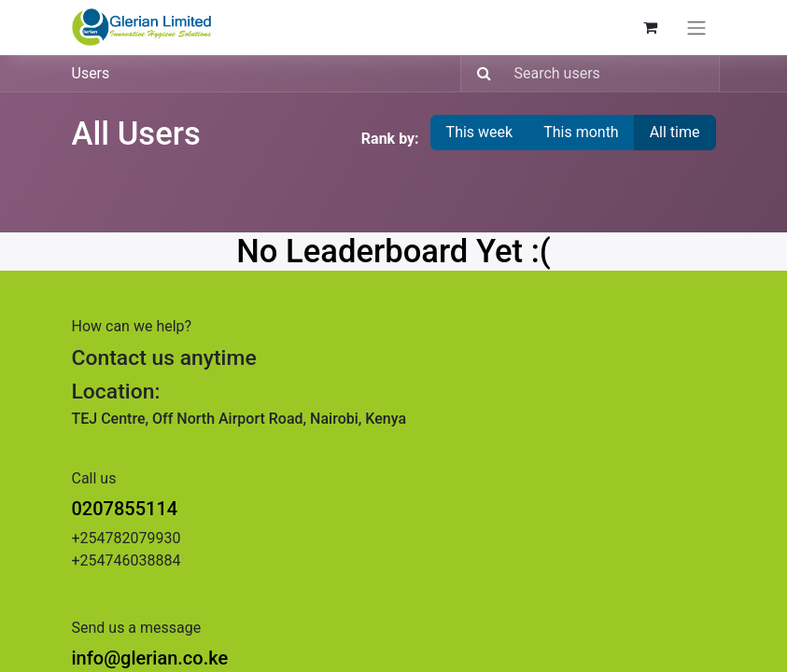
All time (675, 132)
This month (581, 132)
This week (480, 132)
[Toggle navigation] (696, 28)
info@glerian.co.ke (150, 658)
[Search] (478, 74)
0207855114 (125, 509)
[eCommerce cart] (651, 27)
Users (91, 73)
